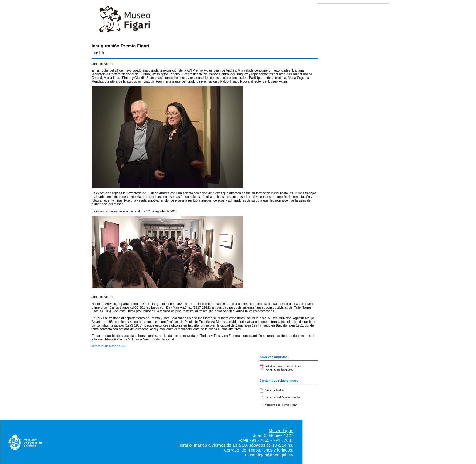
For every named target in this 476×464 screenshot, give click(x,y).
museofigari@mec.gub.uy (269, 455)
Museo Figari (281, 431)
